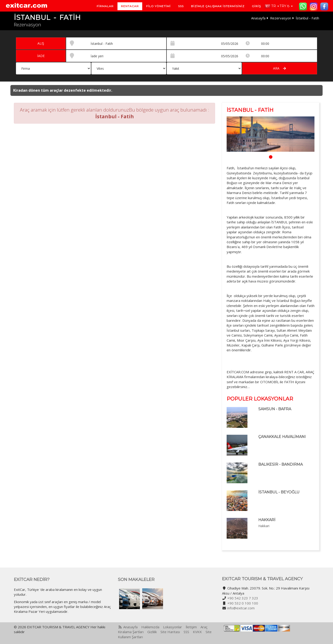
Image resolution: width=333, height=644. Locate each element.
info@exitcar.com (241, 608)
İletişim (191, 627)
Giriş (256, 6)
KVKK (197, 632)
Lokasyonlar (173, 627)
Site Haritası (170, 632)
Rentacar (130, 6)
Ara (279, 68)
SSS (181, 6)
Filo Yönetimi (158, 6)
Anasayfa (258, 18)
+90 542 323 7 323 (243, 598)
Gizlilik (152, 632)
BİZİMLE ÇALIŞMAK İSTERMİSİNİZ (218, 6)
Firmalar (105, 6)
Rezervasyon (281, 18)
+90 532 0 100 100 (243, 603)
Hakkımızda (150, 627)
